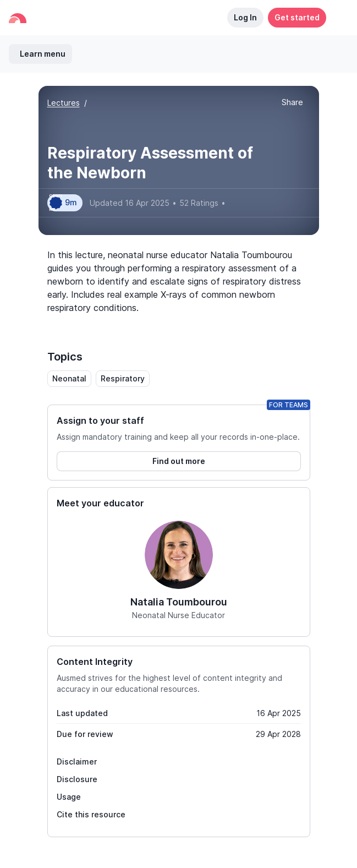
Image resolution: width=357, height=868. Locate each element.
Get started (297, 17)
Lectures (64, 103)
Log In (245, 17)
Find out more (179, 461)
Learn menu (43, 54)
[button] (337, 18)
